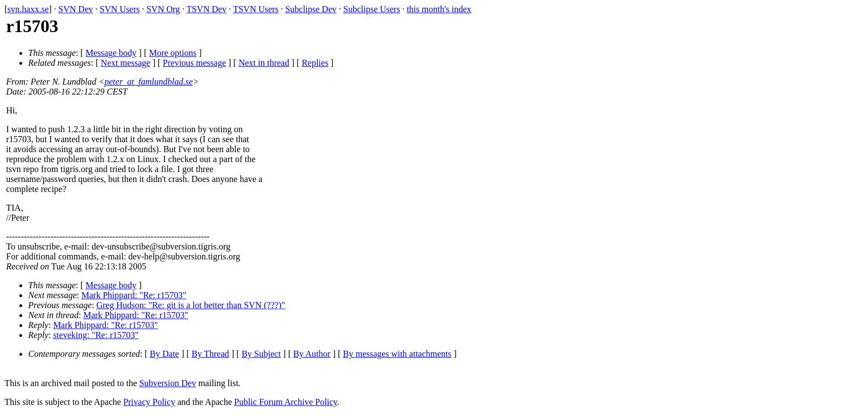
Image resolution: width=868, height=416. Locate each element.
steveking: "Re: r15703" (96, 335)
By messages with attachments (397, 354)
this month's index (439, 9)
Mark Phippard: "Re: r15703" (134, 295)
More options (173, 53)
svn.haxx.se (28, 9)
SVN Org (163, 9)
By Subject (261, 354)
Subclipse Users (372, 9)
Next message (125, 63)
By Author (312, 354)
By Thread (210, 354)
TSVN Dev (206, 9)
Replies (315, 63)
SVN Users (120, 9)
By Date (165, 354)
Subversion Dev (168, 383)
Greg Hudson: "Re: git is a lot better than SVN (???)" (191, 305)
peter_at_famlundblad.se (149, 82)
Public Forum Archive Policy (286, 402)
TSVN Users (256, 9)
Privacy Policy (149, 402)
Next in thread (264, 63)
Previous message (194, 63)
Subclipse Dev (311, 9)
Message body (111, 53)
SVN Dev (76, 9)
